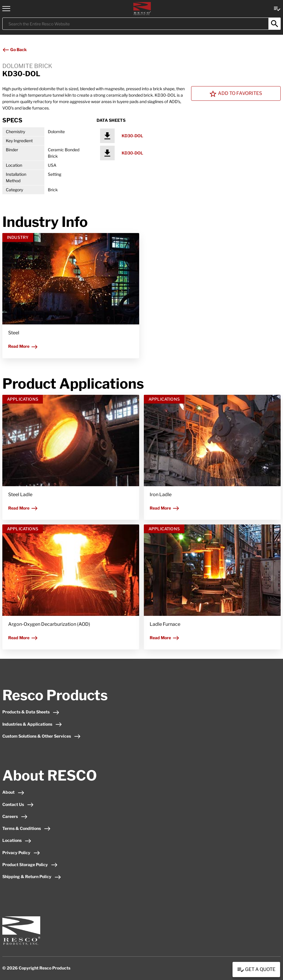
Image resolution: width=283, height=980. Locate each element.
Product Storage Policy (30, 865)
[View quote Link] (277, 8)
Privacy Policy (21, 853)
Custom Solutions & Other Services (42, 736)
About (13, 792)
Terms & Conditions (27, 828)
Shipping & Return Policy (32, 876)
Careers (15, 816)
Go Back (14, 49)
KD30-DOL (132, 136)
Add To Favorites (236, 94)
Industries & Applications (32, 724)
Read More (23, 346)
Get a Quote (256, 970)
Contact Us (18, 804)
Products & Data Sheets (31, 712)
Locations (17, 840)
